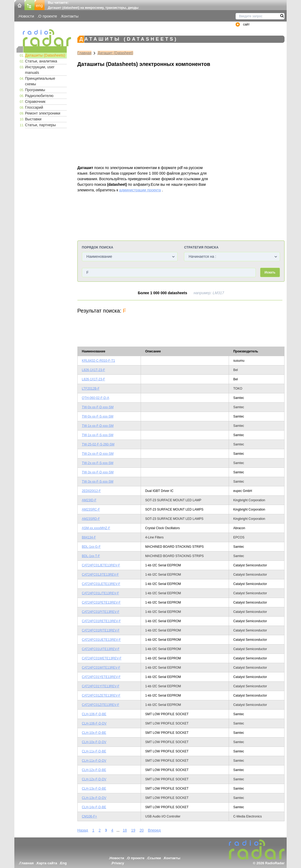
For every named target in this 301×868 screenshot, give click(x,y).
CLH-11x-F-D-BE (94, 751)
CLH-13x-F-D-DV (94, 798)
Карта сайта (47, 863)
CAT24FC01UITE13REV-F (101, 649)
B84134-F (89, 537)
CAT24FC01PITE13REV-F (101, 612)
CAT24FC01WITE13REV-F (101, 668)
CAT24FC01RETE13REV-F (101, 621)
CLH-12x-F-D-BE (94, 770)
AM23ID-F (89, 500)
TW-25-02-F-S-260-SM (98, 444)
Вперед (154, 830)
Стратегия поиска (201, 247)
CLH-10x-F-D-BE (94, 733)
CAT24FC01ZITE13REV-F (101, 705)
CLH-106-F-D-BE (94, 714)
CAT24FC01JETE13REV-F (101, 565)
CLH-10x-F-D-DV (94, 742)
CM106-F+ (89, 816)
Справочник (35, 102)
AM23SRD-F (91, 519)
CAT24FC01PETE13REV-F (101, 602)
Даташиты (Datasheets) (45, 55)
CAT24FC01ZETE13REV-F (101, 696)
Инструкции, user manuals (40, 70)
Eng (63, 863)
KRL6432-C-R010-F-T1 (99, 361)
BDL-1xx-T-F (91, 556)
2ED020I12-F (91, 491)
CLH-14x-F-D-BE (94, 807)
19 (133, 830)
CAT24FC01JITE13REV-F (100, 575)
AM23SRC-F (91, 509)
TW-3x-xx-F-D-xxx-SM (98, 472)
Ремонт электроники (43, 113)
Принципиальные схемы (40, 81)
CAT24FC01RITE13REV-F (101, 630)
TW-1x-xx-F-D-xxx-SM (98, 426)
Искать (270, 272)
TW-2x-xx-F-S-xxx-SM (98, 463)
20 (142, 830)
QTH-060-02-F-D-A (96, 398)
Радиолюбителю (39, 96)
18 (125, 830)
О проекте (48, 16)
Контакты (70, 16)
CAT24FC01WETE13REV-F (102, 658)
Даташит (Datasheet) (115, 53)
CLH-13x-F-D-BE (94, 789)
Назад (83, 830)
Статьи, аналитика (41, 61)
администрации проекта (140, 190)
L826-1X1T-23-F (93, 370)
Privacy (118, 863)
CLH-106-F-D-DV (94, 723)
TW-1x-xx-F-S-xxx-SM (98, 435)
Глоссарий (34, 107)
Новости (26, 16)
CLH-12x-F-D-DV (94, 779)
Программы (35, 90)
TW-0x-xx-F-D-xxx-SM (98, 407)
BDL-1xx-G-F (91, 547)
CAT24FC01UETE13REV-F (101, 640)
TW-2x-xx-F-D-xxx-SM (98, 454)
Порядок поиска (98, 247)
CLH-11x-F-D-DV (94, 761)
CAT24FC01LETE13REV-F (101, 584)
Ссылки (154, 858)
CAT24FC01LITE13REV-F (101, 593)
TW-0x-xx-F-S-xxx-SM (98, 416)
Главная (84, 53)
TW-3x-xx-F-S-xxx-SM (98, 482)
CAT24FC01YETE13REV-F (101, 677)
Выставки (33, 119)
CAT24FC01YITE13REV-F (101, 686)
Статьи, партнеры (40, 125)
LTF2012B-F (91, 389)
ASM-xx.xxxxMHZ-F (96, 528)
